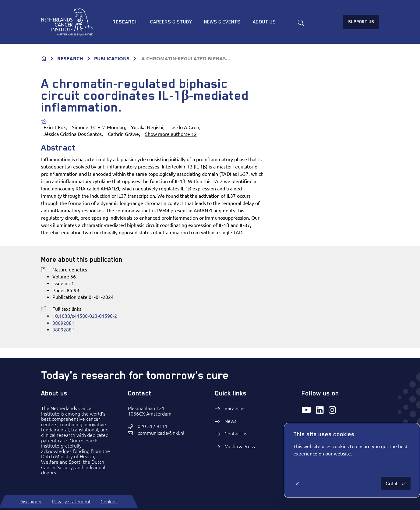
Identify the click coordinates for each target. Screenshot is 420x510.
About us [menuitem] (264, 22)
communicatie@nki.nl (161, 433)
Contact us (236, 434)
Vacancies (235, 408)
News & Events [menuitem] (222, 22)
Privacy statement (71, 501)
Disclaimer (31, 501)
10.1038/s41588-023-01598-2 (85, 316)
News (230, 421)
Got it (392, 483)
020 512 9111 (153, 426)
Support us (361, 22)
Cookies (109, 501)
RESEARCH (70, 58)
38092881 (63, 323)
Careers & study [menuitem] (171, 22)
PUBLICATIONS (112, 58)
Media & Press (240, 446)
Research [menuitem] (125, 22)
